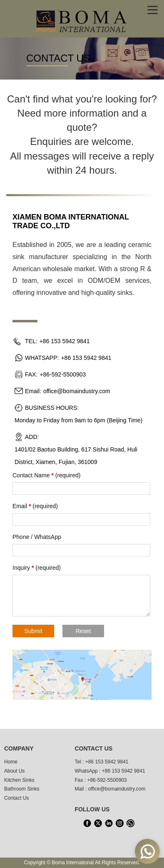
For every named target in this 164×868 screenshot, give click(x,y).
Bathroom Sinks (22, 789)
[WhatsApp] (130, 823)
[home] (82, 20)
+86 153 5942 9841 (65, 341)
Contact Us (16, 798)
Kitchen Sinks (19, 780)
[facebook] (87, 823)
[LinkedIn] (109, 823)
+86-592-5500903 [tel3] (107, 780)
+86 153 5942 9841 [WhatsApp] (124, 771)
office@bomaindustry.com (77, 391)
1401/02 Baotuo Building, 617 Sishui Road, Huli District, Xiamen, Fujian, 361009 (76, 456)
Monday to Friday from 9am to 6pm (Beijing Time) (78, 420)
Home (11, 762)
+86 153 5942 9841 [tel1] (107, 762)
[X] (98, 823)
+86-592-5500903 (63, 374)
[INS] (119, 823)
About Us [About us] (14, 771)
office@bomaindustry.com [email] (117, 789)
